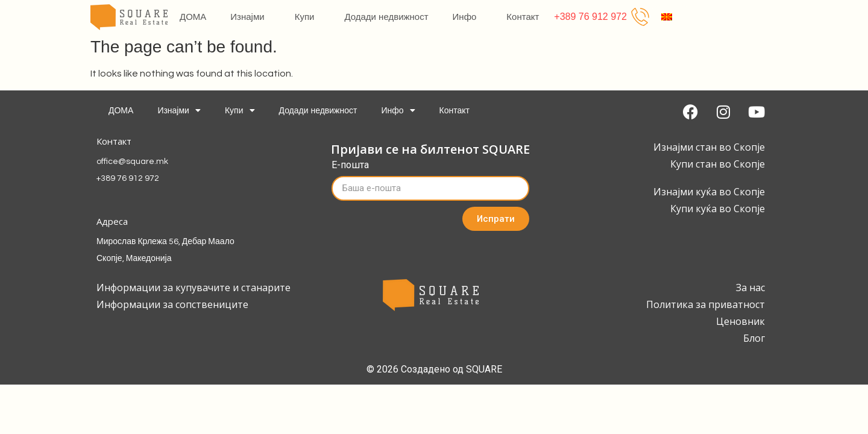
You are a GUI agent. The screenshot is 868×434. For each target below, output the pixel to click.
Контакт (523, 17)
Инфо (468, 17)
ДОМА (193, 17)
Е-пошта (350, 165)
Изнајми (250, 17)
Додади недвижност (386, 17)
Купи (308, 17)
